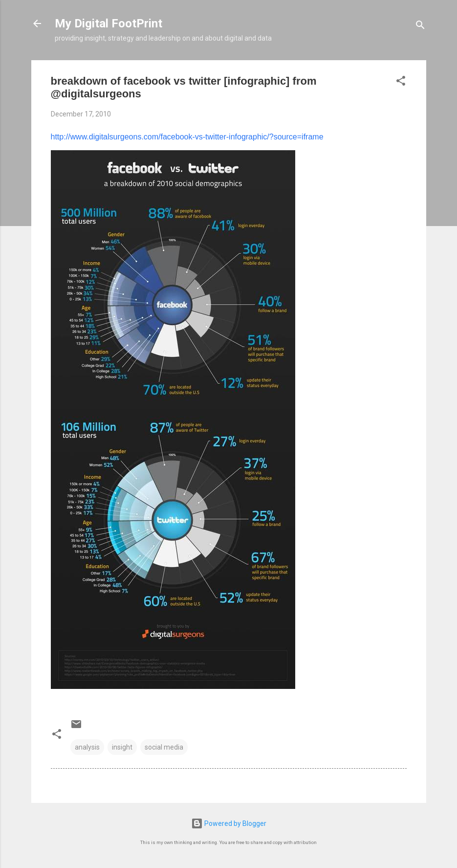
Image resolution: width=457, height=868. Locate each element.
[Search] (420, 27)
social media (164, 747)
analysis (87, 747)
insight (122, 747)
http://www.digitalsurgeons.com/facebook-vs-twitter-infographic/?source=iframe (187, 137)
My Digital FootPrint (109, 23)
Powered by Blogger (229, 823)
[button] (401, 82)
